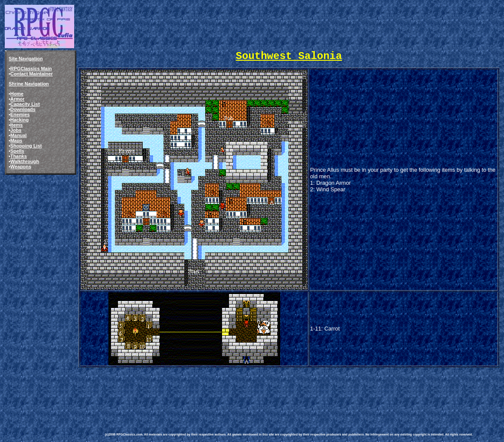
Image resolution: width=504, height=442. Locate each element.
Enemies (20, 115)
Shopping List (26, 146)
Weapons (21, 167)
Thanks (19, 156)
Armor (18, 99)
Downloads (23, 109)
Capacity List (25, 104)
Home (17, 94)
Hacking (20, 120)
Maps (16, 141)
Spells (17, 151)
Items (16, 125)
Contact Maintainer (32, 74)
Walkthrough (25, 161)
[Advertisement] (263, 394)
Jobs (16, 130)
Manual (18, 135)
